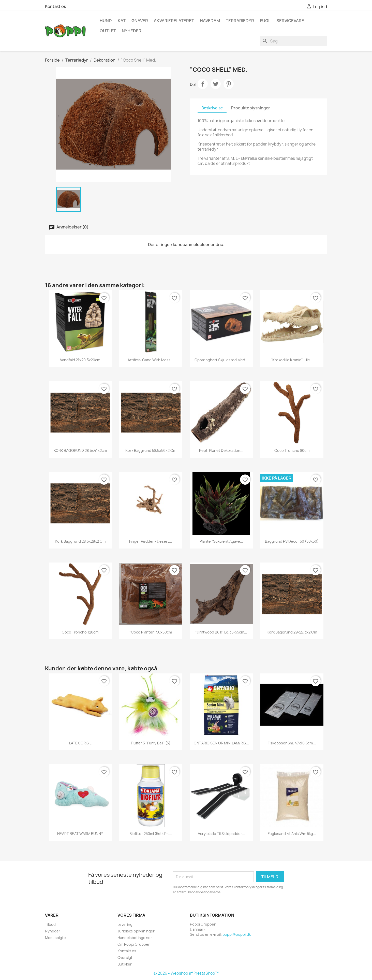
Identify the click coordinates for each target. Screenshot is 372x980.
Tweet (216, 84)
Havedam (210, 21)
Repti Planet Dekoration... (221, 450)
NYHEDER (132, 31)
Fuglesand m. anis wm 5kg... (292, 834)
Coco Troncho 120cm (80, 632)
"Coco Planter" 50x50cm (151, 632)
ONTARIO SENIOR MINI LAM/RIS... (221, 743)
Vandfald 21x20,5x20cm (80, 360)
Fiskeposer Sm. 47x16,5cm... (292, 743)
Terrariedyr (240, 21)
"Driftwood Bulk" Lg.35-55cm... (221, 632)
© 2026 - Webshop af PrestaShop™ (186, 973)
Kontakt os (56, 6)
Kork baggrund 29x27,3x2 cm (292, 632)
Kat (122, 21)
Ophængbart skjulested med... (221, 360)
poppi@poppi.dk (237, 934)
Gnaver (140, 21)
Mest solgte (55, 938)
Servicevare (290, 21)
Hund (106, 21)
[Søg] (293, 41)
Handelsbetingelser (135, 938)
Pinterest (229, 84)
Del (203, 84)
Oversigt (125, 957)
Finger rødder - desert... (151, 541)
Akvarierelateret (174, 21)
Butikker (125, 964)
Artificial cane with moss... (151, 360)
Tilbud (50, 924)
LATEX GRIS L (80, 743)
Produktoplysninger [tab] (251, 108)
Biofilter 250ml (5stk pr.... (151, 834)
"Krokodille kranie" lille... (292, 360)
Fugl (265, 21)
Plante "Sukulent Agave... (221, 541)
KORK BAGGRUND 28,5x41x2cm (80, 450)
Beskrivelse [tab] (212, 108)
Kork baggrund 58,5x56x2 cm (151, 450)
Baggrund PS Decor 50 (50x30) (292, 541)
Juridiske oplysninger (136, 931)
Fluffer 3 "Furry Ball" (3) (151, 743)
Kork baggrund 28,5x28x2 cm (80, 541)
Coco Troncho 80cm (292, 450)
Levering (125, 924)
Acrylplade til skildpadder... (221, 834)
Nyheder (53, 931)
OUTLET (108, 31)
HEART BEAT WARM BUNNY (80, 834)
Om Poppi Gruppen (134, 944)
